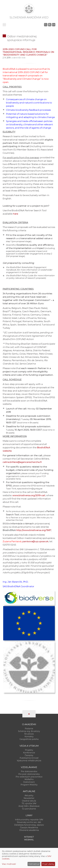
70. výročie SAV (29, 803)
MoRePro (29, 779)
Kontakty (29, 737)
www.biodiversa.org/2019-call (29, 495)
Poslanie (29, 729)
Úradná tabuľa (29, 801)
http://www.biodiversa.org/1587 (34, 530)
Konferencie (29, 753)
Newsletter (29, 798)
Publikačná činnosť (29, 758)
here (16, 214)
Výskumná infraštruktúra (29, 761)
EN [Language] (54, 25)
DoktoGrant (29, 782)
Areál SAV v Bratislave (29, 806)
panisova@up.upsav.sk (35, 541)
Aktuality (29, 796)
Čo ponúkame (29, 809)
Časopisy (29, 755)
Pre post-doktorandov (29, 774)
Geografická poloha (29, 739)
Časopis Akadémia (29, 828)
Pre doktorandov (29, 771)
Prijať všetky (48, 864)
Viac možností (9, 864)
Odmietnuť (34, 864)
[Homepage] (29, 9)
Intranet (29, 837)
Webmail (29, 840)
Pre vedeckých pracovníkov (29, 777)
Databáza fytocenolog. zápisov (29, 825)
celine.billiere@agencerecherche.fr (22, 462)
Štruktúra (29, 734)
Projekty (29, 750)
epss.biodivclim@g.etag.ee (30, 489)
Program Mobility (29, 785)
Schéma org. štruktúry (29, 731)
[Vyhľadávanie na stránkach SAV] (46, 25)
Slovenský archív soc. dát (29, 822)
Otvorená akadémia (29, 830)
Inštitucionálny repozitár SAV (29, 820)
